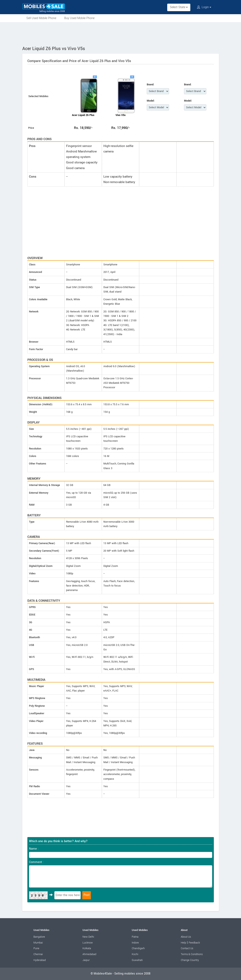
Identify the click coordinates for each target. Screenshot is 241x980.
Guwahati (137, 960)
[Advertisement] (121, 33)
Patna (135, 937)
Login (204, 7)
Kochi (135, 954)
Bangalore (39, 937)
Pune (36, 948)
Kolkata (87, 948)
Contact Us (187, 948)
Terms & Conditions (192, 954)
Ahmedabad (89, 954)
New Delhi (88, 937)
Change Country (190, 960)
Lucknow (88, 943)
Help (183, 943)
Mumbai (38, 943)
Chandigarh (138, 948)
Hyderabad (40, 960)
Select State (179, 7)
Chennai (38, 954)
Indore (135, 943)
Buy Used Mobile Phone (79, 18)
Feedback (194, 943)
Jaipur (86, 960)
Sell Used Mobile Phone (41, 18)
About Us (186, 937)
